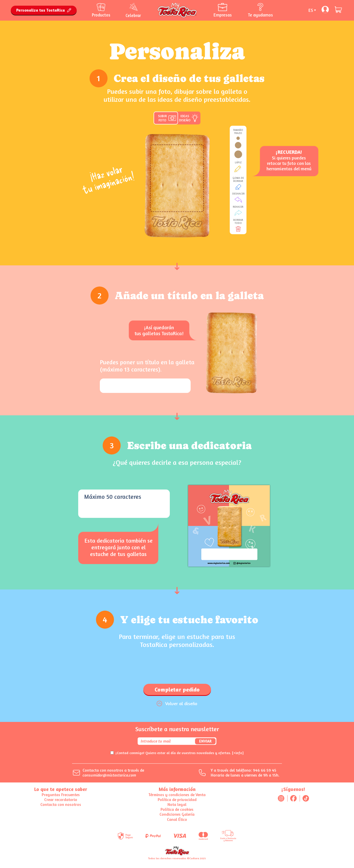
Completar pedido (177, 689)
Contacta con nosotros (61, 804)
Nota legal (177, 804)
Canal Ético (177, 819)
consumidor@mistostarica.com (109, 775)
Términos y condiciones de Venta (177, 795)
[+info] (238, 753)
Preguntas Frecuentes (61, 795)
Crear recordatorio (61, 799)
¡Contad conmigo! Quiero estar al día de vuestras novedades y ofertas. (180, 753)
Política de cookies (177, 809)
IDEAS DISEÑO (185, 118)
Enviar (205, 741)
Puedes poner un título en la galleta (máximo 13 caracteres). (147, 366)
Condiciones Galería (177, 814)
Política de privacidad (177, 799)
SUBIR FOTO (162, 118)
